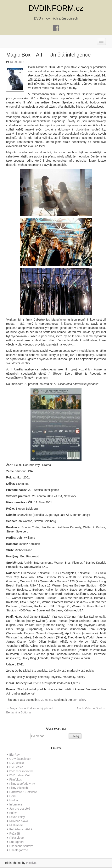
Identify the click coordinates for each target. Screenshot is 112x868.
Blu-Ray (15, 755)
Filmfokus (16, 779)
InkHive (31, 863)
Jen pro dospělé (20, 809)
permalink (79, 700)
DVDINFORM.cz (56, 8)
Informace (16, 804)
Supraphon (16, 842)
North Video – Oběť (91, 708)
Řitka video (16, 838)
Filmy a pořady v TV (22, 784)
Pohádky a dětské (21, 829)
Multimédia (16, 825)
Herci (13, 796)
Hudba (14, 800)
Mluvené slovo (19, 821)
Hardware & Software (23, 792)
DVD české (17, 763)
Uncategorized (19, 850)
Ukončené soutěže (21, 846)
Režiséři (15, 834)
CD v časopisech (20, 759)
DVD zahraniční (19, 775)
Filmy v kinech (19, 788)
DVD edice (45, 700)
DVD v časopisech (21, 771)
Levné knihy (17, 817)
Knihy (13, 813)
